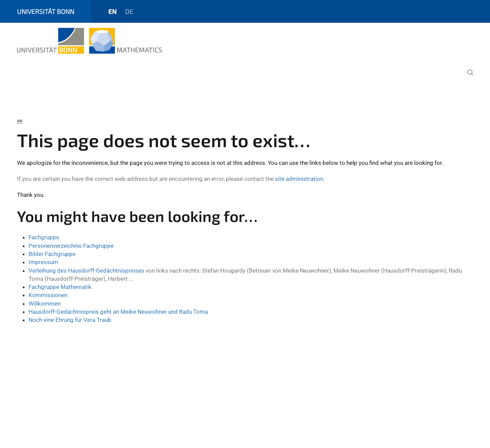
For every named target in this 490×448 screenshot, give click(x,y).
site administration (299, 179)
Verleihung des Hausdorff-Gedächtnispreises (86, 271)
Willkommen (45, 304)
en (112, 11)
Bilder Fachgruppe (52, 254)
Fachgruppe (44, 237)
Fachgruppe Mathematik (60, 287)
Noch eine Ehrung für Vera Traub (70, 320)
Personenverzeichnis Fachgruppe (71, 246)
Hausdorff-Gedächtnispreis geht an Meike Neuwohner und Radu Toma (118, 312)
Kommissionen (48, 295)
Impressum (43, 262)
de (129, 11)
